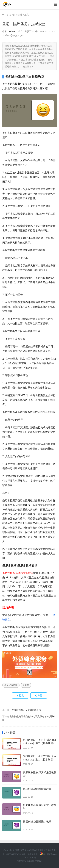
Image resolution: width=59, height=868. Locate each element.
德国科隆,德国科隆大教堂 (37, 789)
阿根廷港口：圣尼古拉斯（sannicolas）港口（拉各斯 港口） (39, 741)
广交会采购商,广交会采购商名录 (25, 710)
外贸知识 (38, 861)
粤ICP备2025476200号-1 (17, 854)
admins (13, 31)
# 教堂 (26, 685)
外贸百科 (18, 15)
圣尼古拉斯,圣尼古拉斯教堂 (24, 24)
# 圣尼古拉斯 (11, 685)
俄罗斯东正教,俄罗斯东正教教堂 (40, 774)
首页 (9, 15)
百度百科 (30, 861)
